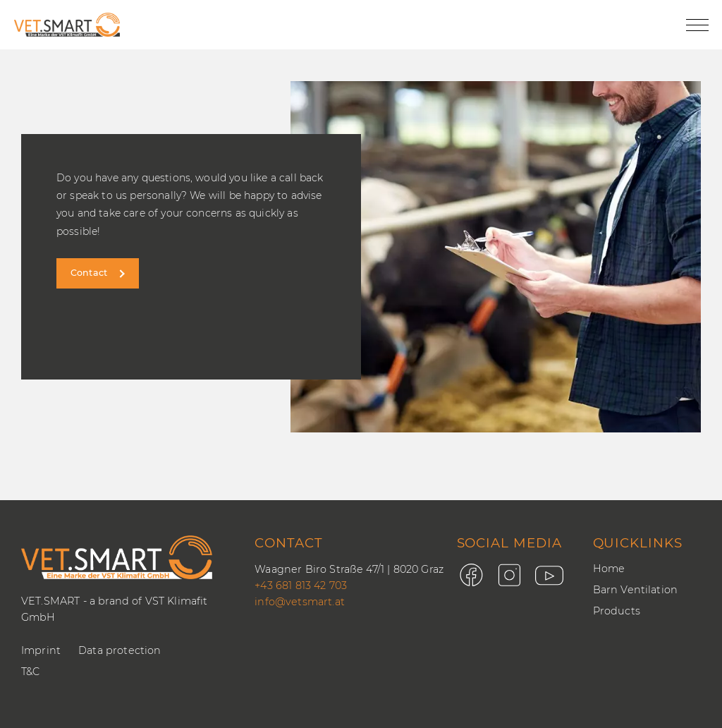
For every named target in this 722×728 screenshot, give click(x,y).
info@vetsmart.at (300, 602)
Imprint (41, 650)
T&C (30, 672)
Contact (89, 273)
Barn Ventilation (636, 590)
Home (609, 569)
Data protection (120, 650)
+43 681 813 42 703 (301, 586)
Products (617, 611)
